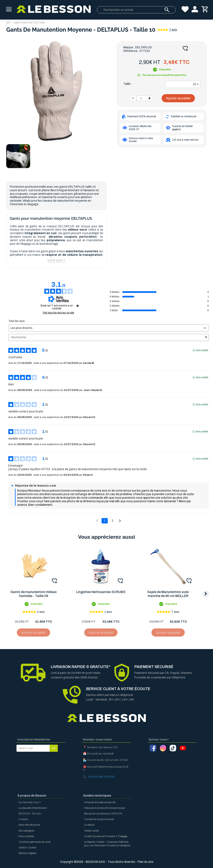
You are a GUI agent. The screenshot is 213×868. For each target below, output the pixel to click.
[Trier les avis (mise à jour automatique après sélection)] (109, 328)
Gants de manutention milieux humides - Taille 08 (34, 594)
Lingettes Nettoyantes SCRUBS (101, 592)
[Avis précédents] (97, 520)
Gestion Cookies (27, 848)
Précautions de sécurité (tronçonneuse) (105, 808)
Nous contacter (26, 836)
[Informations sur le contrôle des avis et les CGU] (78, 306)
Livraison (23, 819)
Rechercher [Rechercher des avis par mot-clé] (106, 337)
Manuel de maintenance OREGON (103, 814)
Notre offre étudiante (29, 825)
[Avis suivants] (120, 521)
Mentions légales (27, 853)
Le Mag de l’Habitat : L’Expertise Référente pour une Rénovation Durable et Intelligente (107, 844)
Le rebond (89, 825)
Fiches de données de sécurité (100, 802)
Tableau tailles (92, 831)
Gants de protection (29, 23)
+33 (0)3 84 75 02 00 (101, 777)
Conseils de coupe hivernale (99, 819)
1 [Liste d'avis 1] (105, 521)
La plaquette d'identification (33, 808)
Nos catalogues (26, 831)
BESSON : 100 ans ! (30, 814)
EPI (8, 23)
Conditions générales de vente (35, 842)
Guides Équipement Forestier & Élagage (106, 836)
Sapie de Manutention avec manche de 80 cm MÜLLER (169, 594)
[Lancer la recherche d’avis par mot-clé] (206, 337)
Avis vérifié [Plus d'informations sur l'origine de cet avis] (202, 350)
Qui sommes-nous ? (30, 802)
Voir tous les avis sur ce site (58, 313)
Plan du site (146, 862)
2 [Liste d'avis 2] (113, 521)
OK (54, 748)
